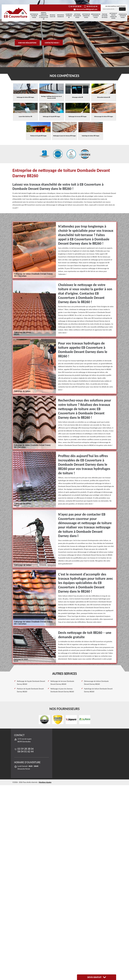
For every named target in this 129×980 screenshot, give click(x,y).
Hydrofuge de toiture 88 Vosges (123, 16)
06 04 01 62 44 (90, 6)
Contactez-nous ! (52, 43)
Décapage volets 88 (53, 16)
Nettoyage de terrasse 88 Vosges (86, 16)
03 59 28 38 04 (75, 6)
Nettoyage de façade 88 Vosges (77, 16)
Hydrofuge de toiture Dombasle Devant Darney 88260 (98, 690)
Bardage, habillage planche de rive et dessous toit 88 (44, 16)
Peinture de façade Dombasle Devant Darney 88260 (30, 690)
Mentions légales (45, 782)
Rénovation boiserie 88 (61, 16)
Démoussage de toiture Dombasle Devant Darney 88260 (96, 683)
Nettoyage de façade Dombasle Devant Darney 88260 (31, 683)
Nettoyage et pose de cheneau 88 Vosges (113, 16)
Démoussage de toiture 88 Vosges (96, 16)
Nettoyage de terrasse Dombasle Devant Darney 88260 (62, 683)
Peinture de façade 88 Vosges (105, 16)
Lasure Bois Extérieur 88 (69, 16)
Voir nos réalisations (27, 43)
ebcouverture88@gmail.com (85, 9)
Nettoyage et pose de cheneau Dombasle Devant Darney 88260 (62, 690)
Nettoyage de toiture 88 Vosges (34, 16)
